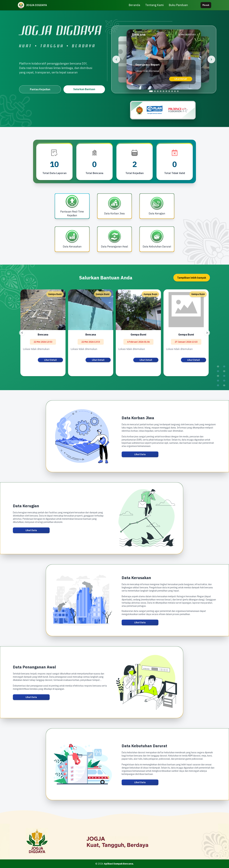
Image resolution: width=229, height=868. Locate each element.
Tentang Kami (154, 5)
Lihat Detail (181, 79)
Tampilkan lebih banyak (192, 278)
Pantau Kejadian (40, 89)
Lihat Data (140, 454)
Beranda (134, 5)
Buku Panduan (178, 5)
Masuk (206, 5)
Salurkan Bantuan (84, 89)
